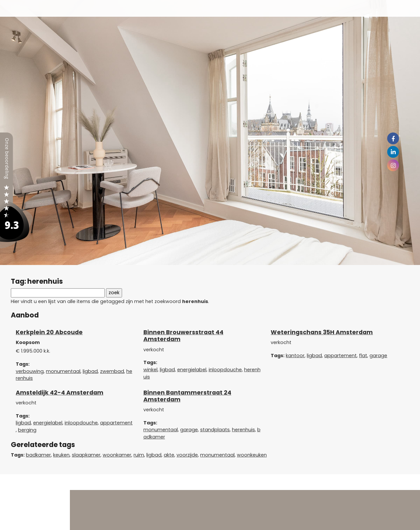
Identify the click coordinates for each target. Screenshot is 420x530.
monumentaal (63, 371)
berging (27, 430)
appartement (340, 356)
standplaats (215, 430)
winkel (150, 370)
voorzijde (187, 455)
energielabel (192, 370)
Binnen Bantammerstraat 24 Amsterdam (187, 396)
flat (363, 356)
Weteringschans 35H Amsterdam (322, 332)
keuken (61, 455)
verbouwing (30, 371)
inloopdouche (225, 370)
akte (169, 455)
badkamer (38, 455)
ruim (139, 455)
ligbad (90, 371)
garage (378, 356)
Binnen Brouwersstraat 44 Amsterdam (183, 336)
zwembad (112, 371)
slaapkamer (86, 455)
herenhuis (243, 430)
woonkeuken (252, 455)
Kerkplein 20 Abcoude (49, 332)
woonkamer (117, 455)
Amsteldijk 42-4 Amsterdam (60, 393)
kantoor (295, 356)
